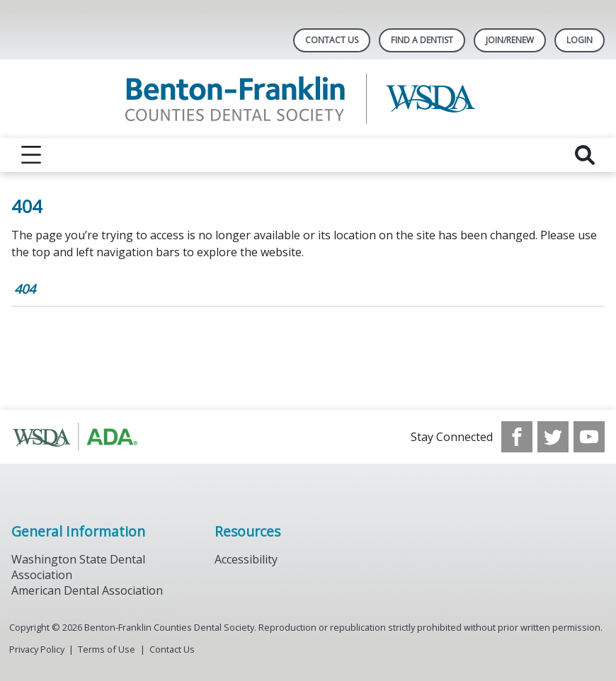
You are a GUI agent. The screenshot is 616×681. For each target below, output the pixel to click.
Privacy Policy (37, 649)
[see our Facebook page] (517, 437)
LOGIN (580, 40)
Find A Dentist (422, 40)
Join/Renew (510, 40)
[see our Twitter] (553, 437)
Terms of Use (107, 649)
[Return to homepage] (308, 99)
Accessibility (246, 559)
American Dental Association (87, 590)
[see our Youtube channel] (589, 437)
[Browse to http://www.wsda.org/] (83, 437)
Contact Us (332, 40)
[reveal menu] (31, 155)
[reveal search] (585, 155)
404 (25, 289)
